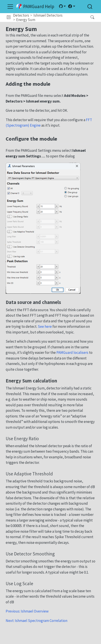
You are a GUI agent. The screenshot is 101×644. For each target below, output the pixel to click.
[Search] (89, 18)
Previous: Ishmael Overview (27, 611)
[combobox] (90, 6)
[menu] (10, 7)
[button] (9, 18)
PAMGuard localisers (72, 353)
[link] (62, 6)
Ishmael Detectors (48, 15)
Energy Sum (26, 20)
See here (45, 326)
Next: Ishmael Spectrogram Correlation (37, 621)
